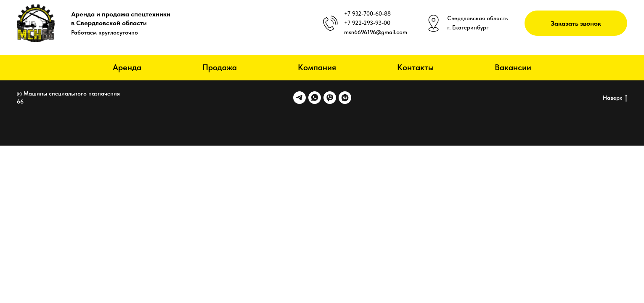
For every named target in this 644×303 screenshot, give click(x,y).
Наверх (615, 98)
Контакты (415, 67)
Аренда (127, 67)
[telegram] (299, 98)
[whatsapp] (315, 98)
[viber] (330, 98)
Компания (317, 67)
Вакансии (513, 67)
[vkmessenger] (345, 98)
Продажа (220, 67)
